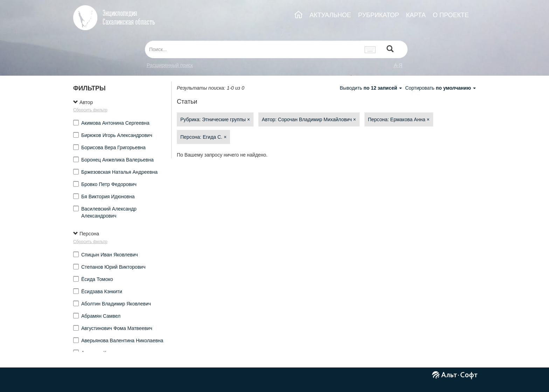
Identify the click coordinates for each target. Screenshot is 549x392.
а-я (398, 65)
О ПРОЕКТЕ (451, 15)
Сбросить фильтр (90, 110)
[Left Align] (390, 50)
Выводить (371, 88)
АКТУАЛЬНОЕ (330, 15)
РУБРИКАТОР (379, 15)
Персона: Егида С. (203, 137)
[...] (253, 49)
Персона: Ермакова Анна (399, 119)
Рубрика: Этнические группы (215, 119)
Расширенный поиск (170, 65)
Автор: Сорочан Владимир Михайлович (309, 119)
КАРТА (416, 15)
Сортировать (440, 88)
